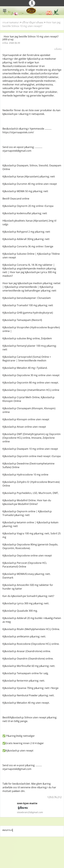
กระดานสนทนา (11, 22)
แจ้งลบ (58, 49)
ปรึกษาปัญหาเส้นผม (33, 22)
